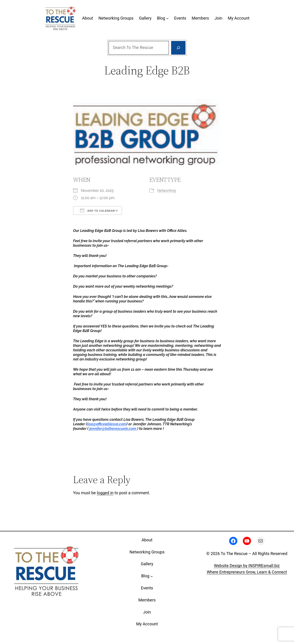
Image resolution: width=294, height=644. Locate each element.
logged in (105, 493)
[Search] (178, 48)
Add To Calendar (98, 210)
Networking (167, 191)
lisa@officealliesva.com (107, 424)
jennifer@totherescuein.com (113, 429)
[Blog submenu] (167, 18)
